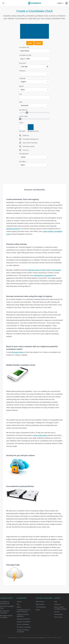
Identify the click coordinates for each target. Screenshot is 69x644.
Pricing (19, 602)
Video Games (40, 602)
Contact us (57, 604)
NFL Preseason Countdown (5, 612)
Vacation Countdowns (24, 622)
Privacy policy (58, 614)
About (19, 607)
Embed (38, 43)
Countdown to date (25, 55)
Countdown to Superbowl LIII (5, 603)
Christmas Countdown (24, 627)
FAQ (18, 604)
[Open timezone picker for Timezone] (34, 74)
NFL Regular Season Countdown (6, 616)
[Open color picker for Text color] (22, 127)
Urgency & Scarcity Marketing (23, 615)
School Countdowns (23, 624)
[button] (3, 3)
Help (56, 602)
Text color (22, 131)
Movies (38, 610)
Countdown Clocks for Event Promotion (24, 611)
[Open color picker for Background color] (31, 127)
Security (57, 612)
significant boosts (13, 229)
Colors (21, 123)
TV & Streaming (41, 607)
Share (30, 43)
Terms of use (58, 617)
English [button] (60, 3)
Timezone (22, 71)
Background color (33, 131)
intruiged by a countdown (43, 275)
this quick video (18, 352)
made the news (33, 270)
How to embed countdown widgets (60, 608)
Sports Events (40, 604)
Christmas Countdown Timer (7, 607)
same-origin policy (40, 435)
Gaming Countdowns (23, 619)
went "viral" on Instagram (52, 270)
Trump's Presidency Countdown (23, 631)
